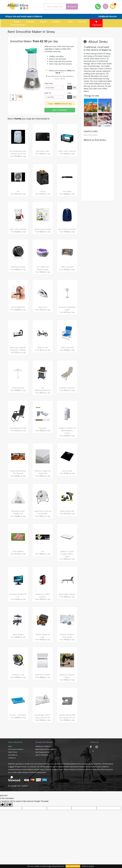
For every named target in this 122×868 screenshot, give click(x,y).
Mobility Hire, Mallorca (43, 774)
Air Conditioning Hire (45, 794)
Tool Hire (85, 792)
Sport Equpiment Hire (43, 780)
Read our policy (88, 866)
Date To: (48, 92)
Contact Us (12, 786)
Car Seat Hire (32, 794)
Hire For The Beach (42, 783)
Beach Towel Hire (95, 792)
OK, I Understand (73, 866)
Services (83, 21)
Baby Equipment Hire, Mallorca (46, 777)
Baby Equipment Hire (74, 792)
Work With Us (13, 783)
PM (74, 87)
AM (70, 87)
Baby (70, 21)
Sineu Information (91, 134)
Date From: (49, 83)
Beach (44, 21)
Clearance (96, 23)
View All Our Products (77, 794)
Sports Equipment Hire (61, 794)
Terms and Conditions (16, 777)
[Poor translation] (9, 833)
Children (57, 21)
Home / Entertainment (17, 23)
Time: (69, 83)
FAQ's (10, 774)
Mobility (31, 21)
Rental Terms (13, 780)
